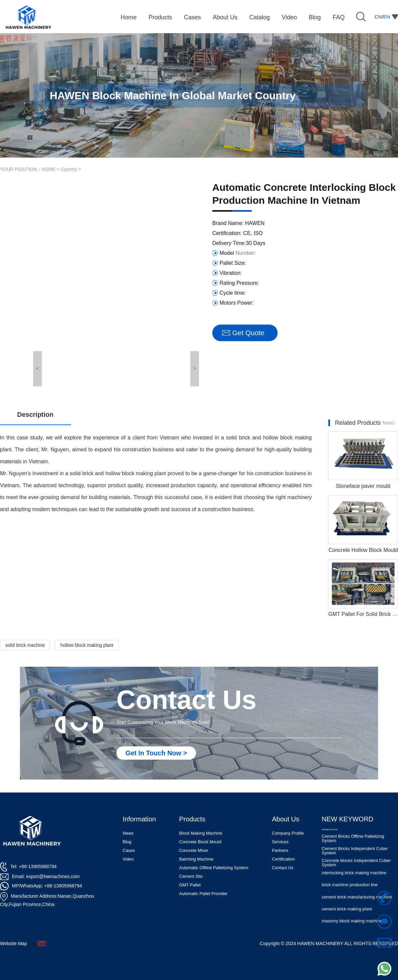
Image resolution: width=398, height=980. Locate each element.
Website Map (13, 943)
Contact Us (283, 868)
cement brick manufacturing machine (357, 904)
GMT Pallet (190, 885)
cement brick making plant (347, 916)
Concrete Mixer (194, 850)
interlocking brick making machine (354, 880)
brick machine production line (350, 892)
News (128, 833)
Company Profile (288, 833)
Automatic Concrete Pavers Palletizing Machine (358, 833)
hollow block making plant (87, 645)
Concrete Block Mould (200, 842)
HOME (48, 169)
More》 (390, 423)
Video (128, 859)
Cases (129, 850)
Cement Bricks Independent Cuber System (355, 858)
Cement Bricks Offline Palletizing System (353, 845)
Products (192, 819)
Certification (283, 859)
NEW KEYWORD (348, 819)
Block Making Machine (201, 833)
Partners (280, 850)
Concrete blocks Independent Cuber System (356, 869)
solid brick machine (25, 645)
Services (280, 842)
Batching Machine (196, 859)
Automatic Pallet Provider (203, 894)
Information (139, 819)
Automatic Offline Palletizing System (214, 868)
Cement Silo (191, 876)
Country (69, 169)
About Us (286, 819)
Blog (127, 842)
